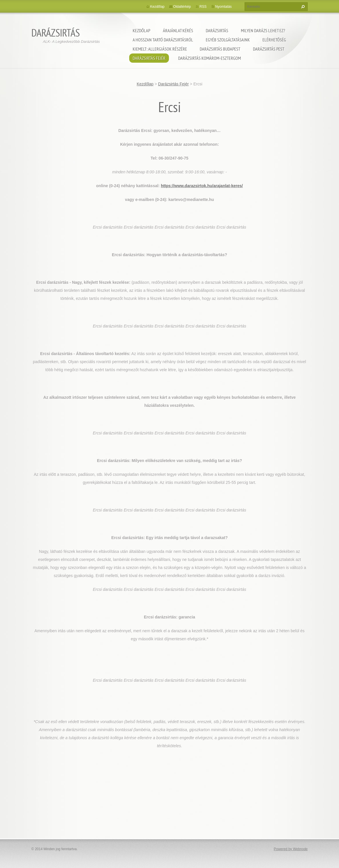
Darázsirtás (217, 30)
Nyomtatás (223, 7)
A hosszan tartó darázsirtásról (163, 40)
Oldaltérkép (182, 7)
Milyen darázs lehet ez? (263, 30)
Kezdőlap (141, 30)
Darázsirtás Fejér (149, 58)
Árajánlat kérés (178, 30)
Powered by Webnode (291, 849)
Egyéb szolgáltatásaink (228, 40)
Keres (302, 7)
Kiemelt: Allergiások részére (160, 49)
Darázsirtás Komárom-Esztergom (210, 58)
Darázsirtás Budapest (220, 49)
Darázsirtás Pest (269, 49)
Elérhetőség (274, 40)
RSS (203, 7)
